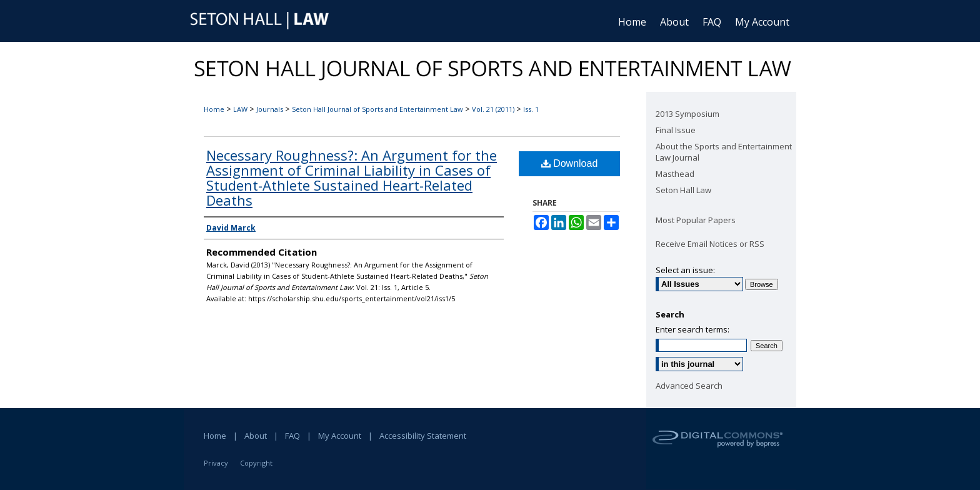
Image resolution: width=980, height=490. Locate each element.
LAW (240, 109)
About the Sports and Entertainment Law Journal (724, 152)
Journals (270, 109)
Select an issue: (685, 270)
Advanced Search (689, 386)
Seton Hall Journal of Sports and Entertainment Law (377, 109)
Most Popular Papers (696, 220)
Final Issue (676, 130)
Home (214, 109)
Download (570, 163)
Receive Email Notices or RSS (710, 244)
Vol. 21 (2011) (493, 109)
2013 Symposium (687, 114)
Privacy (216, 463)
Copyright (256, 463)
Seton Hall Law (683, 190)
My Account (340, 436)
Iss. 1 (531, 109)
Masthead (675, 174)
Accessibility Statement (423, 436)
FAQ (292, 436)
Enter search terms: (692, 329)
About (256, 436)
